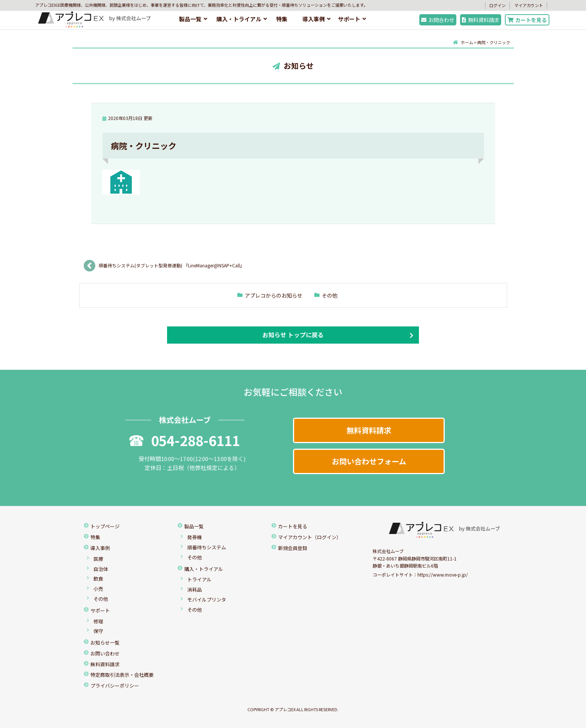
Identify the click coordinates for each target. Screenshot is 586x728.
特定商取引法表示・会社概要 (122, 675)
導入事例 (314, 19)
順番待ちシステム (207, 547)
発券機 (195, 537)
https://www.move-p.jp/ (443, 575)
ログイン (497, 5)
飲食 (98, 579)
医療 (98, 559)
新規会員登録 (293, 548)
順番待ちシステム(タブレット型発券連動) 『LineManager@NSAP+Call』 (173, 265)
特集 (282, 19)
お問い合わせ (105, 653)
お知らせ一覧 (105, 643)
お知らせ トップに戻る (293, 335)
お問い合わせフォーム (369, 461)
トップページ (105, 526)
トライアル (199, 579)
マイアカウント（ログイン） (310, 537)
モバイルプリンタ (207, 600)
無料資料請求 (481, 20)
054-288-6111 (185, 440)
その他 (330, 295)
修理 (98, 621)
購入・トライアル (239, 19)
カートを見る (527, 20)
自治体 (101, 569)
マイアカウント (529, 5)
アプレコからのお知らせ (274, 295)
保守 (98, 631)
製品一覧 (190, 19)
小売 (98, 589)
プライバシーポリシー (115, 686)
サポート (349, 19)
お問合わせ (438, 20)
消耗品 (195, 589)
